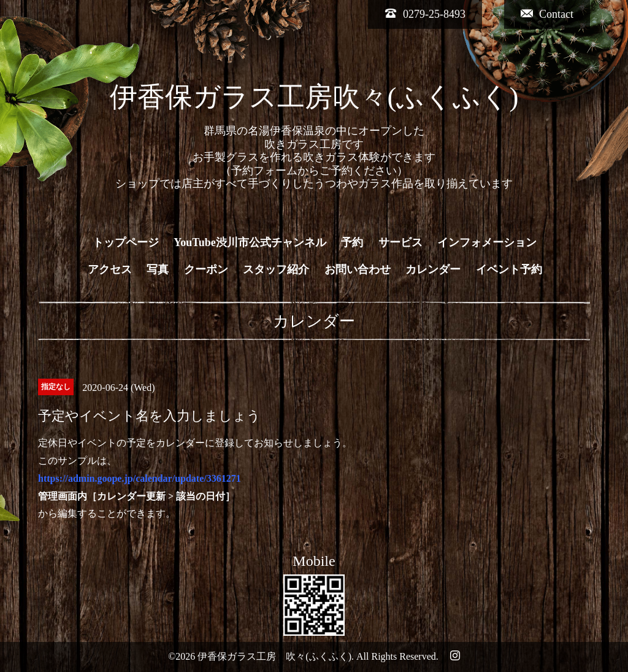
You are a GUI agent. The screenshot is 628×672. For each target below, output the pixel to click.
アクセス (110, 269)
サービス (400, 242)
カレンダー (433, 269)
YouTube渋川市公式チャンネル (250, 242)
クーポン (206, 269)
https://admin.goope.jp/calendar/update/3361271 (140, 478)
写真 (158, 269)
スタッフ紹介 (276, 269)
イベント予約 (509, 269)
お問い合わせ (358, 269)
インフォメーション (487, 242)
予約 (352, 242)
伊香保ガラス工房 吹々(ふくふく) (274, 656)
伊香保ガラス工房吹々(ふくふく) (314, 97)
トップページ (126, 242)
